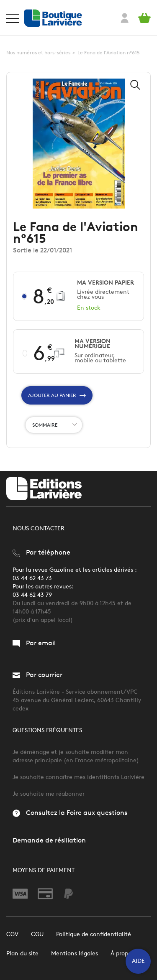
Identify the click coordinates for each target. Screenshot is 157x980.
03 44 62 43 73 (32, 578)
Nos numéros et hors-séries (38, 52)
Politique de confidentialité (94, 934)
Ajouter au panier (57, 395)
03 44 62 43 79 (32, 595)
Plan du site (22, 953)
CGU (37, 934)
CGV (12, 934)
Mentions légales (75, 953)
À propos (122, 953)
